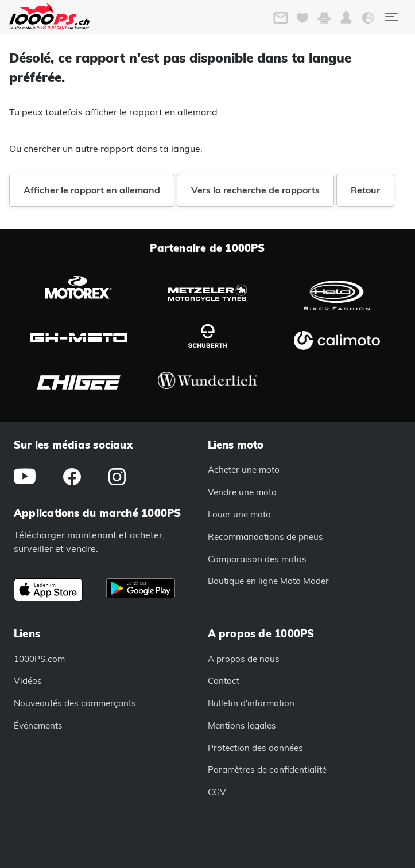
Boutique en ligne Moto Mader (268, 581)
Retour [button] (365, 190)
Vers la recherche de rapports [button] (255, 190)
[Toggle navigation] (391, 17)
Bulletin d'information (251, 703)
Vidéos (28, 681)
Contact (224, 681)
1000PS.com (39, 659)
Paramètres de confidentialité (267, 770)
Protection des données (255, 748)
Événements (38, 725)
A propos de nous (244, 659)
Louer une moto (239, 514)
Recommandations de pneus (265, 537)
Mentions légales (242, 725)
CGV (217, 792)
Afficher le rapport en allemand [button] (92, 190)
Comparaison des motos (257, 559)
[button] (346, 18)
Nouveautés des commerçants (75, 703)
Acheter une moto (244, 470)
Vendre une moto (242, 492)
